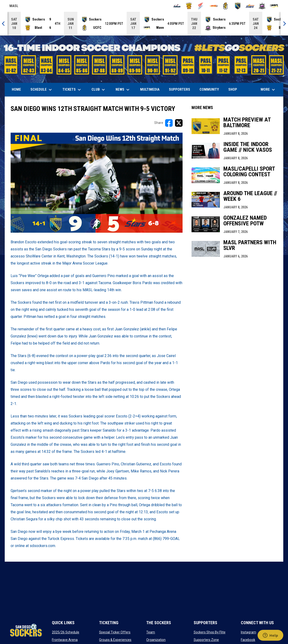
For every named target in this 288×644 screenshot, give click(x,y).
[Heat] (213, 6)
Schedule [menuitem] (42, 90)
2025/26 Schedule (66, 632)
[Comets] (201, 6)
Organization (156, 640)
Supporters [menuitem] (179, 89)
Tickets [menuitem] (72, 90)
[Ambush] (177, 6)
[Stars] (250, 6)
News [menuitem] (123, 90)
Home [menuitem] (16, 89)
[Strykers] (262, 6)
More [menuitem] (268, 90)
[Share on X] (179, 123)
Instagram (248, 632)
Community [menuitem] (209, 89)
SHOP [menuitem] (234, 89)
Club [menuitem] (99, 90)
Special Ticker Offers (115, 632)
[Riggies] (226, 6)
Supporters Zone (206, 640)
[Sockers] (238, 6)
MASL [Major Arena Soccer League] (14, 7)
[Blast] (189, 6)
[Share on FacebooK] (169, 123)
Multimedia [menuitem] (150, 89)
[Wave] (274, 6)
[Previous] (4, 24)
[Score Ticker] (144, 24)
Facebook (248, 640)
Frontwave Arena (65, 640)
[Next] (284, 24)
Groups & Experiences (115, 640)
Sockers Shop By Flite (210, 632)
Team (151, 632)
